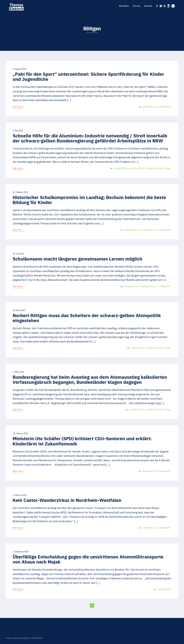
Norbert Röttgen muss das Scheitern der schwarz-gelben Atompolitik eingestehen (87, 318)
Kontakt (148, 6)
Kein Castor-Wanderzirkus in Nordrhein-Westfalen (67, 500)
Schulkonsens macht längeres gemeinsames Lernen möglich (77, 259)
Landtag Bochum (148, 230)
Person (137, 6)
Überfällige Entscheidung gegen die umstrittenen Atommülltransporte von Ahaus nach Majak (88, 559)
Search (173, 6)
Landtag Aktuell (149, 107)
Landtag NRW (165, 107)
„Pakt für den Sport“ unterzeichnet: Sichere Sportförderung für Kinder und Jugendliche (88, 77)
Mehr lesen (18, 107)
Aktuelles (124, 6)
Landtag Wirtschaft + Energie (158, 168)
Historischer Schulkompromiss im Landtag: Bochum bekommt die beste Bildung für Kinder (89, 200)
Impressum (37, 638)
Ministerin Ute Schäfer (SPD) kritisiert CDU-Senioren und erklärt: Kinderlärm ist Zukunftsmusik (82, 441)
